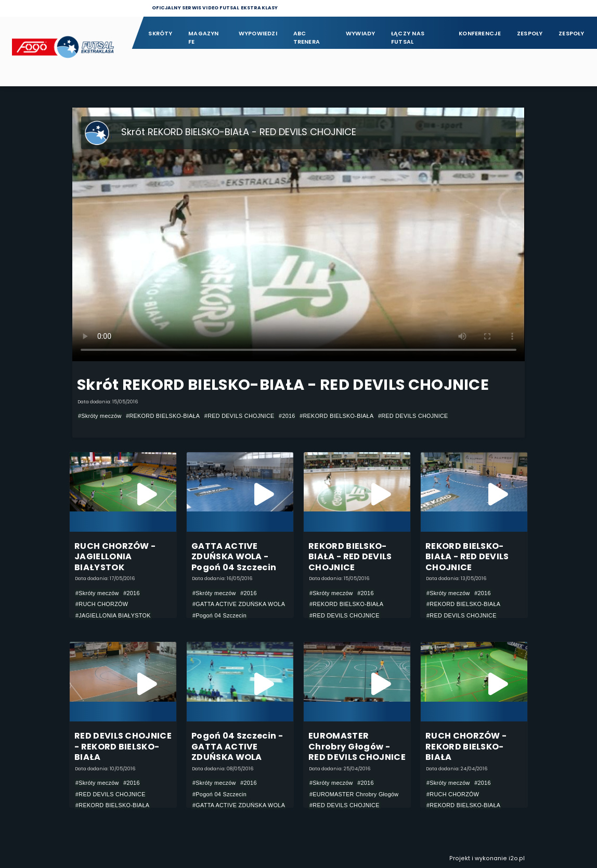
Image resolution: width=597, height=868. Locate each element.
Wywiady (361, 34)
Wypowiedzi (258, 34)
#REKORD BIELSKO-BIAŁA (163, 416)
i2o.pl (517, 858)
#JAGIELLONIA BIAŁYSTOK (113, 615)
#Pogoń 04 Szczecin (219, 615)
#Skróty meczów (100, 416)
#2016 (287, 416)
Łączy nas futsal (408, 38)
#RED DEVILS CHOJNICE (239, 416)
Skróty (160, 34)
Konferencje (480, 34)
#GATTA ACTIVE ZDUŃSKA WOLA (239, 604)
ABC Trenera (307, 38)
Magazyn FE (204, 38)
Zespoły (530, 34)
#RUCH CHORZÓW (102, 604)
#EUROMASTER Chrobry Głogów (354, 794)
